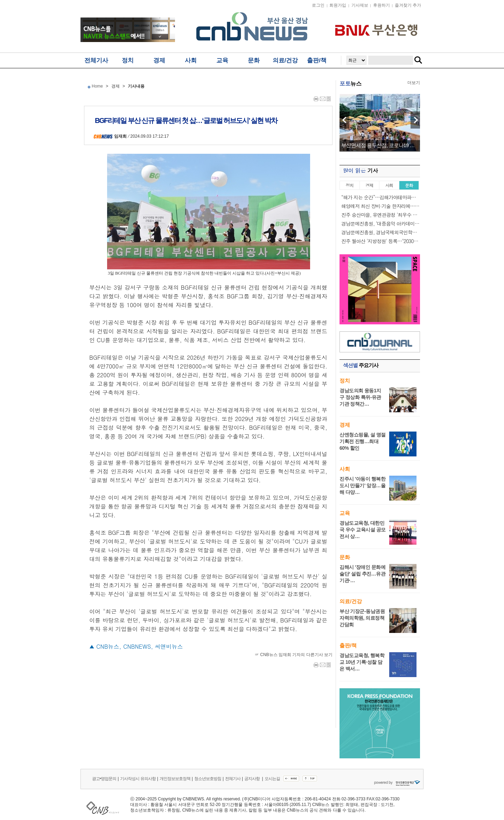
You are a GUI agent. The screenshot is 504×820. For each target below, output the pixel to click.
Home (97, 86)
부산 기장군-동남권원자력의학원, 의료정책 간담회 (362, 618)
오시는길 (272, 779)
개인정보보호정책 (175, 779)
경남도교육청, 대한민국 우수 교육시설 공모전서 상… (363, 530)
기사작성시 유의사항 (138, 779)
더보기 (414, 83)
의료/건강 (285, 60)
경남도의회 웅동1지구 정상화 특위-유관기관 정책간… (360, 397)
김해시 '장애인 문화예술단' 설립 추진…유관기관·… (362, 574)
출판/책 (317, 60)
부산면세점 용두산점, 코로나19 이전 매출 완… (380, 145)
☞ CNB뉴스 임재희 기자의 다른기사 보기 (294, 655)
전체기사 (96, 60)
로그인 (318, 5)
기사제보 (360, 5)
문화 (254, 60)
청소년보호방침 (208, 779)
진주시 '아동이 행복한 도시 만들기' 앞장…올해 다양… (362, 485)
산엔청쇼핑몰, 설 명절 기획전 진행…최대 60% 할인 (363, 441)
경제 (159, 60)
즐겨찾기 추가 (408, 5)
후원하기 (381, 5)
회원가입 (338, 5)
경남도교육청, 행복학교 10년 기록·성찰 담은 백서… (362, 662)
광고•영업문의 (104, 779)
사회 (191, 60)
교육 (222, 60)
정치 (128, 60)
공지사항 (252, 779)
